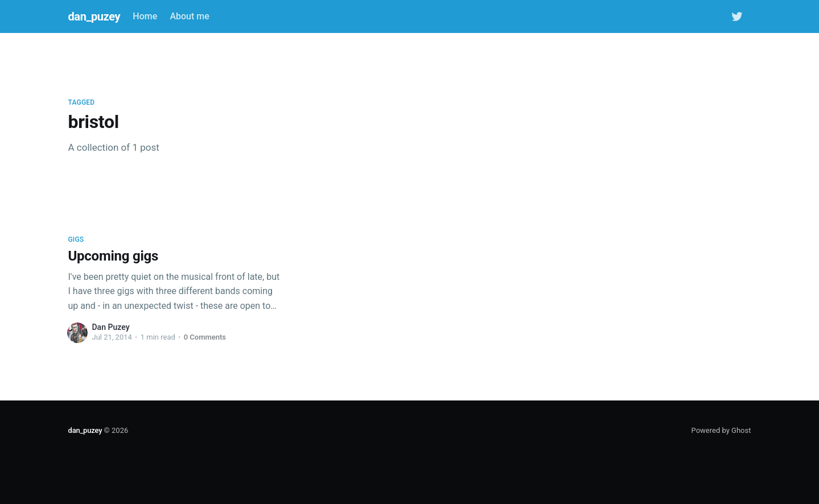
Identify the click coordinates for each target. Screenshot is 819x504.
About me (189, 16)
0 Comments (205, 337)
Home (145, 16)
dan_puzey (94, 16)
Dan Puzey (111, 327)
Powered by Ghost (721, 430)
